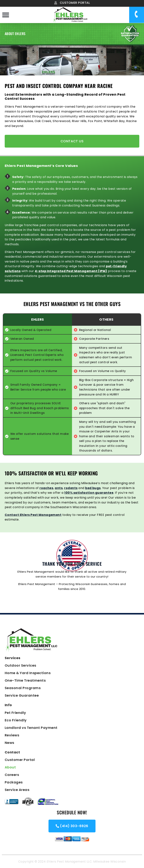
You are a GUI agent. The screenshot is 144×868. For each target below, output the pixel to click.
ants (59, 488)
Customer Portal (20, 760)
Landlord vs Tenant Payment (31, 728)
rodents (71, 488)
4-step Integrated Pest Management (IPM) (71, 271)
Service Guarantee (22, 695)
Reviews (12, 735)
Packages (14, 782)
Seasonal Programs (23, 688)
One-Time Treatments (25, 680)
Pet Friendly (15, 713)
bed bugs (93, 488)
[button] (6, 15)
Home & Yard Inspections (28, 673)
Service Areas (17, 790)
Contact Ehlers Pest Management (33, 515)
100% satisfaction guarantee (89, 493)
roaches (46, 488)
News (9, 743)
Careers (12, 775)
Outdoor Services (20, 665)
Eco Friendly (16, 720)
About (10, 767)
